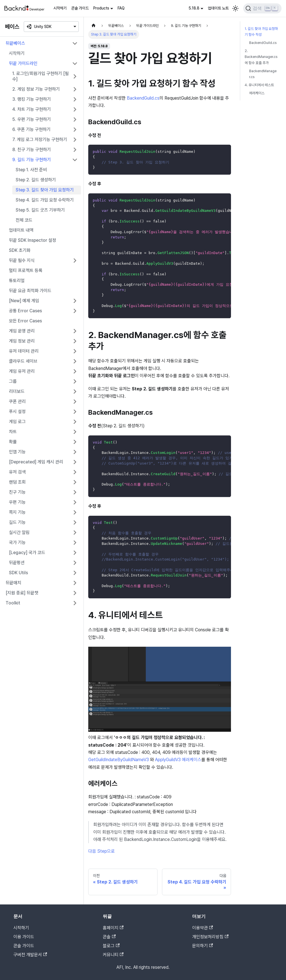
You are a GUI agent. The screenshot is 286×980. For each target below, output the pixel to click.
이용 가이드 (24, 937)
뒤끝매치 (13, 583)
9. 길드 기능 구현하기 (32, 160)
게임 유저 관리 (22, 371)
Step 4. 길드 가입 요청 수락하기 (45, 200)
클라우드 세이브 (23, 361)
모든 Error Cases (25, 321)
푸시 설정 (17, 412)
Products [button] (101, 8)
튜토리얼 (17, 281)
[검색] (262, 8)
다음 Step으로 (102, 851)
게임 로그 (17, 422)
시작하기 (60, 8)
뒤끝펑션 (17, 563)
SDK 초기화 (20, 250)
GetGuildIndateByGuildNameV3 (119, 760)
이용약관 (202, 928)
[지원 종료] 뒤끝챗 (22, 593)
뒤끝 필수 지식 (22, 260)
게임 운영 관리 (22, 331)
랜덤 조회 (17, 482)
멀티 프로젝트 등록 (26, 270)
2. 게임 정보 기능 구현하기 (36, 89)
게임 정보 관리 (22, 341)
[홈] (94, 26)
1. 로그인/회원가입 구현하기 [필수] (40, 76)
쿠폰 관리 (17, 401)
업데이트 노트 (218, 8)
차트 (13, 432)
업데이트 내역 (21, 230)
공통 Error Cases (25, 311)
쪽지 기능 (17, 512)
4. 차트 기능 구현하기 (32, 109)
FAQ (121, 8)
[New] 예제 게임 (24, 301)
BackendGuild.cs (143, 98)
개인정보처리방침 (210, 937)
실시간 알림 (19, 532)
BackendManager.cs (263, 74)
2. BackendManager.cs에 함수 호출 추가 (261, 57)
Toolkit (13, 603)
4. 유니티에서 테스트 (259, 85)
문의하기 (202, 946)
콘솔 (109, 937)
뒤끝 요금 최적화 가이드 (30, 291)
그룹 (13, 381)
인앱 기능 (17, 452)
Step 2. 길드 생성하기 (36, 180)
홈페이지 (113, 928)
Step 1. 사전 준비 (31, 170)
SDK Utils (18, 573)
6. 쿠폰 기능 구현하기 (31, 129)
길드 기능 (17, 522)
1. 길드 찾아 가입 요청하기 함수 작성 (261, 32)
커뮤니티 (113, 955)
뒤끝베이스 (15, 43)
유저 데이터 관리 (24, 351)
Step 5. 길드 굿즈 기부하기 (40, 210)
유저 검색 (17, 472)
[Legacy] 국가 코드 (27, 553)
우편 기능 (17, 502)
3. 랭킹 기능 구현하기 (32, 99)
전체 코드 (24, 220)
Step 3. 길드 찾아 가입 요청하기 (45, 190)
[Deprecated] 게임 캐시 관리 (36, 462)
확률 (13, 442)
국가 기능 (17, 542)
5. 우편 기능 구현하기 (32, 119)
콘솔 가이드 (80, 8)
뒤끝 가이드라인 (23, 63)
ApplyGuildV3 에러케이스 (178, 760)
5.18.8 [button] (194, 8)
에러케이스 (257, 93)
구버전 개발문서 (30, 955)
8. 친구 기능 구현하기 (32, 150)
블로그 (111, 946)
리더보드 (17, 391)
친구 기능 (17, 492)
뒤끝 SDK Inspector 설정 (33, 240)
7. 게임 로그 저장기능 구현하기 (40, 140)
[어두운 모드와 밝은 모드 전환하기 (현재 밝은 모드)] (235, 8)
